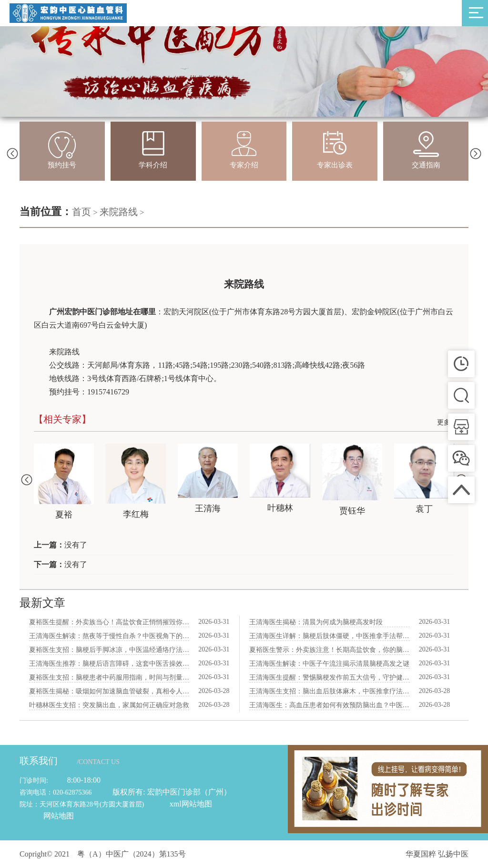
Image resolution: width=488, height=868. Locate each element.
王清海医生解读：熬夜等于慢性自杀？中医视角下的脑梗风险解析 (109, 636)
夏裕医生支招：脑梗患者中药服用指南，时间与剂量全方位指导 (109, 677)
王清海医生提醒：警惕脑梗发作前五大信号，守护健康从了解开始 (330, 677)
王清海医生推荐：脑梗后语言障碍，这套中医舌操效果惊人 (109, 664)
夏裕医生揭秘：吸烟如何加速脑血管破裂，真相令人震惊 (109, 691)
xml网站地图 (191, 804)
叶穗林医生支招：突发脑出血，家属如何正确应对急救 (109, 705)
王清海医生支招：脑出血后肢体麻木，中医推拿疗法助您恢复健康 (330, 691)
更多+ (446, 422)
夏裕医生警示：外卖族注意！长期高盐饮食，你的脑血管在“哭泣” (330, 650)
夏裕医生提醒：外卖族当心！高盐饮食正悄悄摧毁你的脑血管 (109, 622)
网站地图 (59, 816)
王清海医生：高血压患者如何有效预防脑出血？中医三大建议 (330, 705)
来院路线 (119, 212)
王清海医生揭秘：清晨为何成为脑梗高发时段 (316, 622)
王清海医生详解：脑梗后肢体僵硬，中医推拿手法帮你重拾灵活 (330, 636)
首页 (81, 212)
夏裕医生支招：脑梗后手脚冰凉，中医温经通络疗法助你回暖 (109, 650)
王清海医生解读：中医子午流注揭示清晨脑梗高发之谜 (329, 664)
